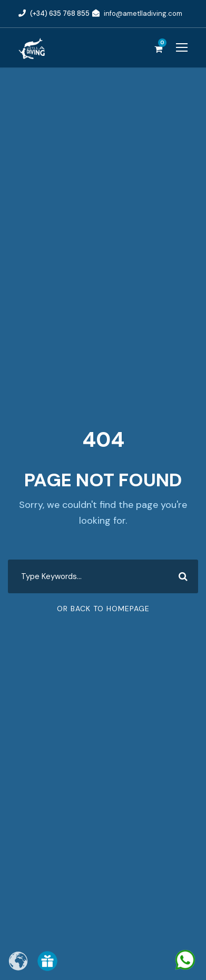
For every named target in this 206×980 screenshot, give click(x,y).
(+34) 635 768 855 (60, 13)
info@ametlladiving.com (143, 13)
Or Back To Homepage (103, 609)
